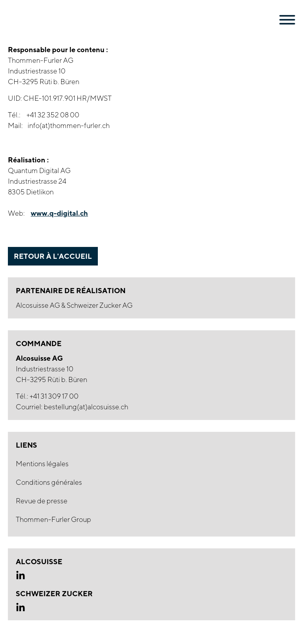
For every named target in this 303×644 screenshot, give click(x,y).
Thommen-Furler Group (53, 519)
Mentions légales (42, 464)
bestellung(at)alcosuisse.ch (86, 407)
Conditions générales (49, 482)
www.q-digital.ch (59, 213)
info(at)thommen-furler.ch (69, 125)
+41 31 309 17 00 (54, 396)
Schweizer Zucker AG (100, 305)
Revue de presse (42, 501)
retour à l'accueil (53, 256)
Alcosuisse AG (38, 305)
